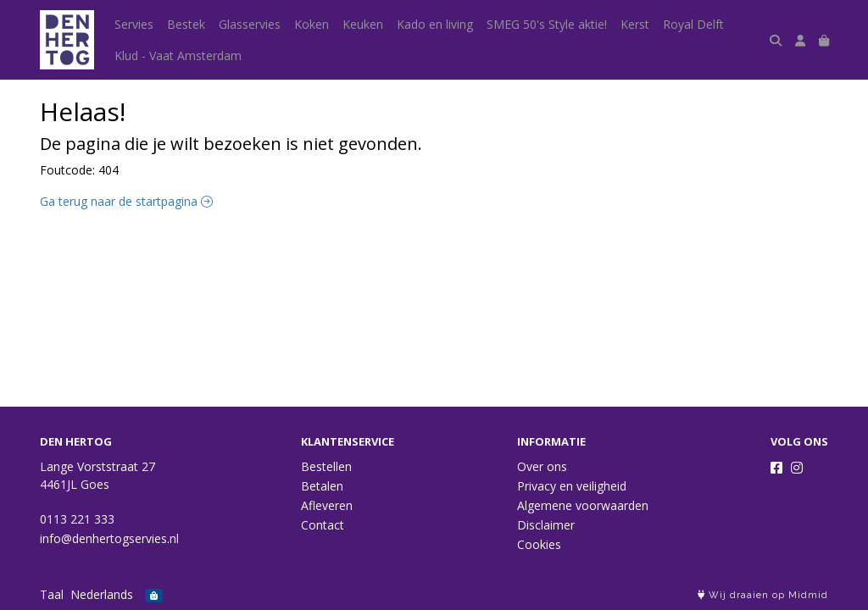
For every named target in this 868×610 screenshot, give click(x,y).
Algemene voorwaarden (583, 505)
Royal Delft (693, 24)
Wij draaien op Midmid (763, 595)
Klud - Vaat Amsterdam (178, 55)
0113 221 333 (77, 519)
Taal (52, 594)
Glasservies (250, 24)
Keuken (363, 24)
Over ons (542, 466)
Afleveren (327, 505)
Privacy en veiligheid (572, 486)
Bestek (186, 24)
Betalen (322, 486)
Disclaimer (546, 525)
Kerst (635, 24)
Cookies (539, 544)
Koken (312, 24)
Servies (134, 24)
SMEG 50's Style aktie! (547, 24)
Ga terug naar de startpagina (126, 201)
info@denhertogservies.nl (109, 538)
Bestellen (326, 466)
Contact (323, 525)
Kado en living (435, 24)
